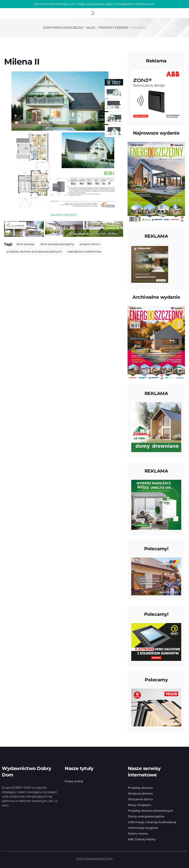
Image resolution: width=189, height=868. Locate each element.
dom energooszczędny (57, 244)
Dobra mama (138, 834)
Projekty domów (140, 788)
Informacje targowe (143, 828)
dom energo (25, 244)
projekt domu (90, 244)
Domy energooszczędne (146, 816)
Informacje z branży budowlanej (152, 822)
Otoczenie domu (140, 799)
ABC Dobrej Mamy (142, 839)
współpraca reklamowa (84, 252)
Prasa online (74, 781)
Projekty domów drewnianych (151, 811)
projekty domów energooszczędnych (34, 252)
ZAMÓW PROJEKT (64, 215)
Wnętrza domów (140, 794)
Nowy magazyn (140, 805)
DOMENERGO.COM (98, 859)
